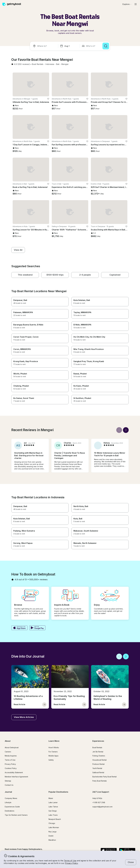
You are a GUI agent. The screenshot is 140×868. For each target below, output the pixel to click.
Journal (8, 792)
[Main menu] (136, 4)
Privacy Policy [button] (71, 863)
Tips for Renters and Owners (16, 815)
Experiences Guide (12, 807)
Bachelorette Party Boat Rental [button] (104, 777)
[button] (38, 64)
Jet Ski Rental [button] (98, 752)
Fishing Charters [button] (99, 756)
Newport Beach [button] (55, 819)
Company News (11, 798)
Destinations (10, 811)
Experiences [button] (98, 741)
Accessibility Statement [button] (14, 772)
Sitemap (8, 781)
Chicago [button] (52, 823)
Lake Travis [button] (53, 815)
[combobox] (44, 46)
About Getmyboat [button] (12, 747)
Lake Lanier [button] (53, 802)
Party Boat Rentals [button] (100, 781)
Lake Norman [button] (54, 827)
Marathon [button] (52, 840)
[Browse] (127, 4)
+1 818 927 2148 (99, 802)
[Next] (126, 430)
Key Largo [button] (53, 832)
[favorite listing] (48, 99)
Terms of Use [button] (70, 861)
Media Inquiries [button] (11, 756)
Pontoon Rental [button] (98, 764)
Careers (8, 752)
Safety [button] (51, 760)
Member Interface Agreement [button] (16, 777)
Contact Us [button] (9, 785)
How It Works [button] (54, 747)
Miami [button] (51, 798)
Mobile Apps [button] (53, 756)
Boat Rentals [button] (97, 747)
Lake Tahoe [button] (53, 807)
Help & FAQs (97, 798)
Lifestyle (8, 802)
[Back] (119, 430)
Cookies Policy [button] (11, 768)
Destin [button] (51, 836)
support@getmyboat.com (102, 807)
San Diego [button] (53, 811)
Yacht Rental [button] (97, 768)
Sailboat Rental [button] (98, 772)
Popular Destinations (58, 792)
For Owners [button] (53, 752)
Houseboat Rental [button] (99, 760)
